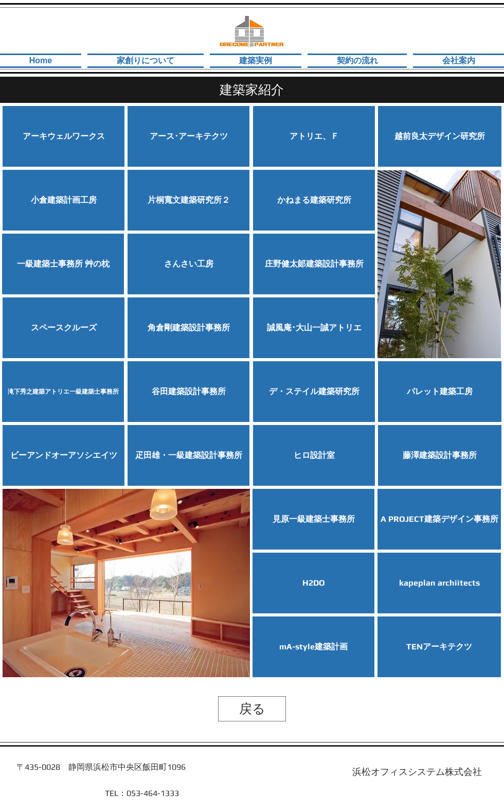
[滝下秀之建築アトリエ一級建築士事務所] (63, 392)
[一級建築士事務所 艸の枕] (63, 264)
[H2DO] (313, 583)
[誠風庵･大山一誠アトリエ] (314, 328)
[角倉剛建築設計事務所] (188, 328)
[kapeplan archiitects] (439, 583)
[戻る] (252, 709)
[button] (440, 455)
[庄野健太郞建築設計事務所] (314, 264)
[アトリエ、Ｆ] (314, 136)
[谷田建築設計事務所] (188, 392)
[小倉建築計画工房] (64, 200)
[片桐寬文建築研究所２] (188, 200)
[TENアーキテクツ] (439, 647)
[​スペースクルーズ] (64, 328)
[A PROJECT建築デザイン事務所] (439, 519)
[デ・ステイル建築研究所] (314, 392)
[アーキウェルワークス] (64, 136)
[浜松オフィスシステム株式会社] (417, 772)
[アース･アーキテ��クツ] (188, 136)
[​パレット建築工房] (440, 392)
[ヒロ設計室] (314, 455)
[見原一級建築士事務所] (313, 519)
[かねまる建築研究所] (314, 200)
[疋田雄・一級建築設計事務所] (188, 455)
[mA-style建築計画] (313, 647)
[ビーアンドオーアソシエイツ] (64, 455)
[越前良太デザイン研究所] (440, 136)
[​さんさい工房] (188, 264)
